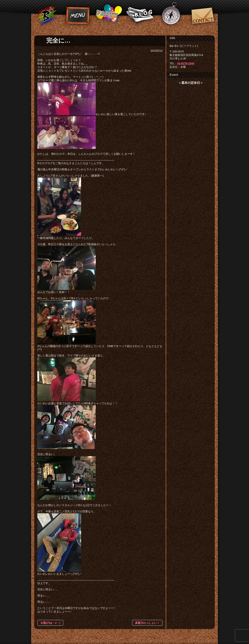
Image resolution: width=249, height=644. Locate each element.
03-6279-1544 (186, 63)
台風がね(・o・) (50, 623)
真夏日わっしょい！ (147, 623)
